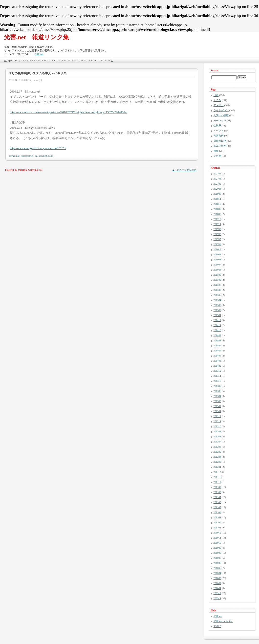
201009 (217, 548)
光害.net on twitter (223, 621)
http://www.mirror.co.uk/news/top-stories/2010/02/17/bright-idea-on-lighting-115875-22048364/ (69, 112)
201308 (217, 391)
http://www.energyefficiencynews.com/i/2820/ (38, 148)
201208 (217, 437)
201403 (217, 361)
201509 (217, 275)
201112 (217, 472)
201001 (217, 588)
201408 (217, 340)
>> (112, 60)
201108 (217, 492)
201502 (217, 310)
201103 (217, 517)
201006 (217, 563)
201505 (217, 295)
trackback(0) (41, 156)
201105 (217, 507)
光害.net (39, 54)
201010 (217, 543)
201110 (217, 482)
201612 (217, 249)
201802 (217, 214)
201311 (217, 376)
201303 (217, 401)
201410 (217, 330)
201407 (217, 346)
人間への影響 (221, 115)
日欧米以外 (220, 141)
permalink (14, 156)
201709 (217, 229)
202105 (217, 174)
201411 (217, 325)
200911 (217, 598)
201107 (217, 497)
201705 (217, 239)
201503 (217, 305)
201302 (217, 406)
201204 (217, 457)
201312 (217, 371)
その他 (217, 156)
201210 (217, 426)
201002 (217, 583)
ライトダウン (221, 110)
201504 (217, 300)
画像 (216, 151)
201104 (217, 512)
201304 (217, 396)
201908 (217, 194)
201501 (217, 315)
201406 (217, 351)
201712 (217, 219)
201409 (217, 335)
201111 (217, 477)
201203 (217, 462)
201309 (217, 386)
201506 (217, 290)
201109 (217, 487)
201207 (217, 442)
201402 (217, 366)
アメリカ (219, 105)
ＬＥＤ (217, 100)
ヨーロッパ (220, 120)
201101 (217, 528)
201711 (217, 224)
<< (5, 60)
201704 (217, 244)
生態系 (217, 126)
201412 (217, 320)
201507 (217, 285)
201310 (217, 381)
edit (51, 156)
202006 (217, 189)
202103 (217, 179)
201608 (217, 260)
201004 (217, 573)
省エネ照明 (220, 146)
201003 (217, 578)
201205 (217, 452)
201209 (217, 431)
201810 (217, 204)
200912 (217, 593)
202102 (217, 184)
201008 (217, 553)
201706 (217, 234)
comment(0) (27, 156)
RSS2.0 (217, 626)
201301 (217, 411)
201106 (217, 502)
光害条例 (219, 136)
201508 (217, 280)
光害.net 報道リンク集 (37, 37)
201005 (217, 568)
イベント (219, 131)
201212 (217, 416)
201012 (217, 533)
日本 (216, 95)
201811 (217, 199)
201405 (217, 356)
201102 (217, 523)
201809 (217, 209)
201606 (217, 270)
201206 (217, 447)
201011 (217, 538)
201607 (217, 265)
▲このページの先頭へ (185, 170)
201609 (217, 254)
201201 (217, 467)
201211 (217, 421)
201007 (217, 558)
